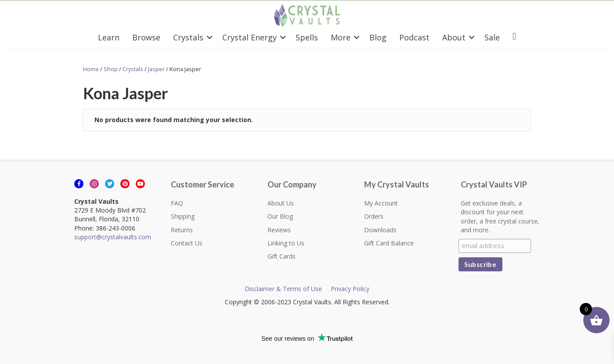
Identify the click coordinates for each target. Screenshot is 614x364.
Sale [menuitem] (492, 37)
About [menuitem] (454, 37)
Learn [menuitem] (109, 37)
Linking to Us (286, 243)
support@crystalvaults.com (113, 237)
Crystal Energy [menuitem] (249, 37)
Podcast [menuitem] (414, 37)
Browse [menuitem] (146, 37)
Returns (182, 230)
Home (91, 69)
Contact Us (187, 243)
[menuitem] (514, 37)
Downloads (380, 230)
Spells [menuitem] (307, 37)
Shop (111, 69)
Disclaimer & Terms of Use (283, 289)
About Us (281, 203)
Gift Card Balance (389, 243)
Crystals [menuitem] (188, 37)
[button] (209, 37)
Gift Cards (282, 256)
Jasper (156, 69)
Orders (374, 216)
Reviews (279, 230)
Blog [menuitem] (378, 37)
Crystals (133, 69)
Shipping (183, 216)
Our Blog (280, 216)
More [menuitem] (341, 37)
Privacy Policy (350, 289)
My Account (381, 203)
